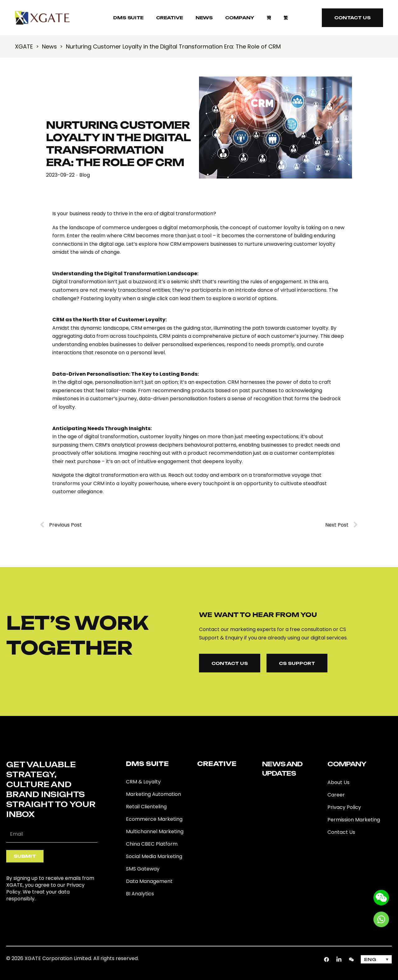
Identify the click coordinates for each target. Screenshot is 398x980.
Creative (170, 18)
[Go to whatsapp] (381, 919)
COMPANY (240, 18)
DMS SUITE (128, 18)
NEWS (204, 18)
